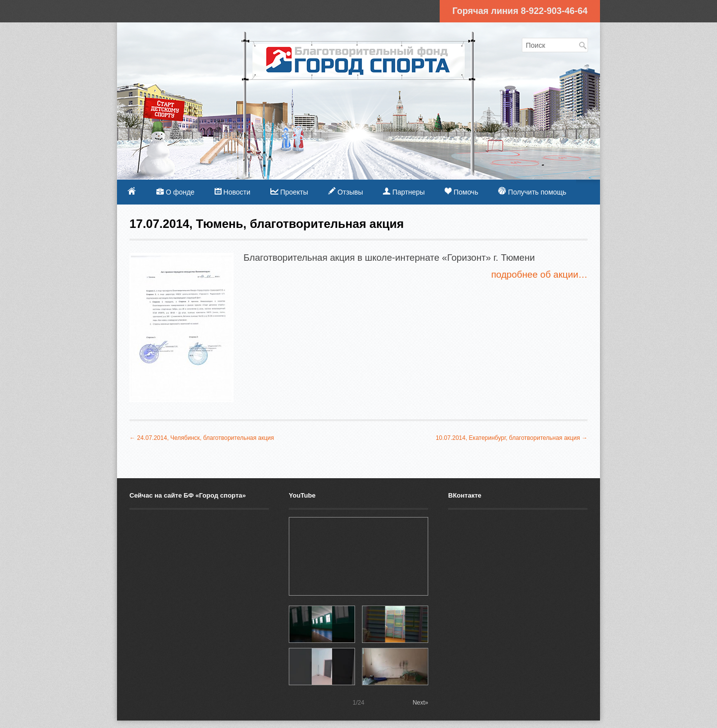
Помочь (461, 192)
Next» (420, 703)
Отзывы (346, 192)
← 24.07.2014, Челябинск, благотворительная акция (202, 438)
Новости (233, 192)
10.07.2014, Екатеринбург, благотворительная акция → (512, 438)
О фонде (176, 192)
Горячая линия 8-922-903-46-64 (520, 11)
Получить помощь (532, 191)
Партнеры (404, 192)
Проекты (289, 192)
